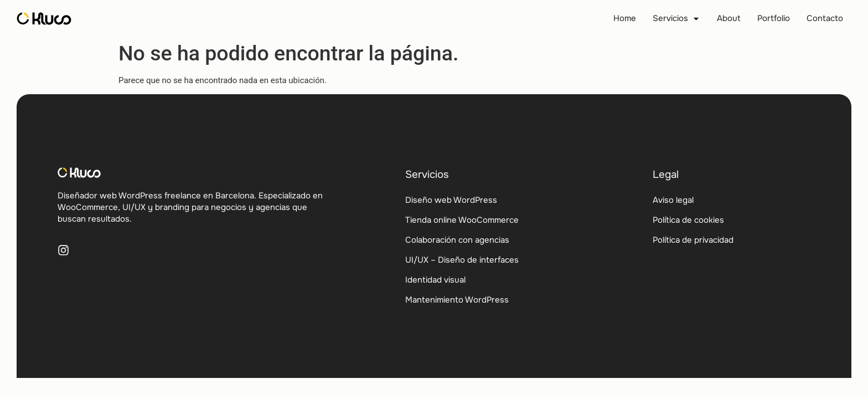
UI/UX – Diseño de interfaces (462, 260)
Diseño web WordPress (451, 200)
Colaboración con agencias (457, 240)
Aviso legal (673, 200)
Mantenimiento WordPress (457, 300)
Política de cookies (688, 220)
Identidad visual (435, 280)
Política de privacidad (693, 240)
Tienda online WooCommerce (462, 220)
